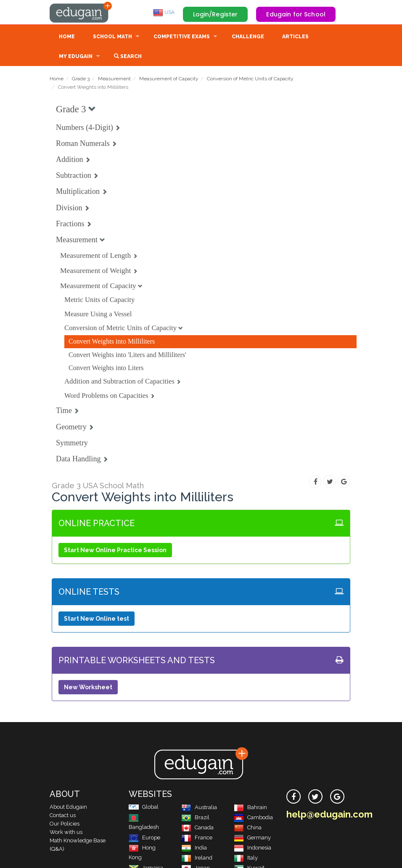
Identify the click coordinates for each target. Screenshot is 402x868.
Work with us (66, 832)
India (194, 848)
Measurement (114, 79)
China (248, 827)
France (197, 838)
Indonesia (253, 848)
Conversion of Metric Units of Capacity (250, 79)
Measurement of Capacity (169, 79)
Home (67, 37)
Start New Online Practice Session (115, 550)
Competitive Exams (182, 37)
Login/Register (216, 14)
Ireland (197, 858)
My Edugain (76, 56)
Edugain (81, 12)
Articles (295, 37)
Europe (144, 838)
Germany (252, 838)
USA (164, 12)
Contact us (63, 815)
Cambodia (253, 817)
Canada (197, 827)
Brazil (195, 817)
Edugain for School (296, 14)
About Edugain (68, 807)
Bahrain (250, 807)
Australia (199, 807)
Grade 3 (81, 79)
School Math (112, 37)
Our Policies (65, 824)
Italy (246, 858)
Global (144, 807)
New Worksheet (88, 687)
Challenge (248, 37)
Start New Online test (97, 619)
